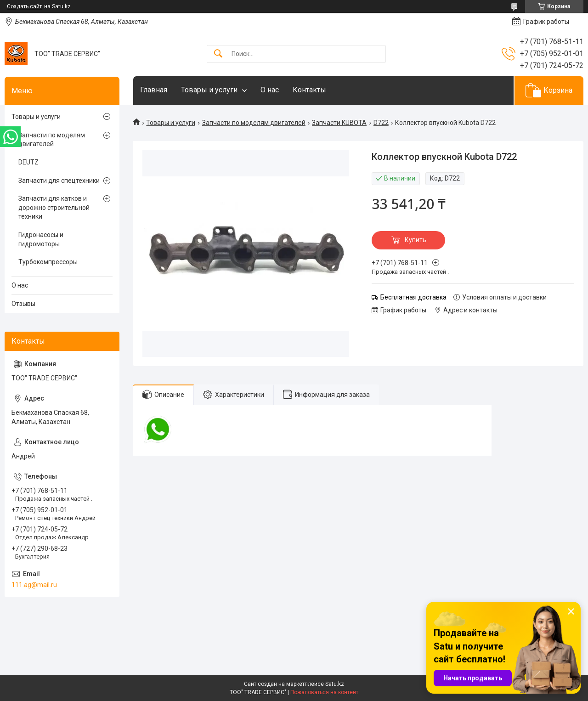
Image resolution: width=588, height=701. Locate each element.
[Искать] (218, 54)
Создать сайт (24, 6)
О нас (270, 90)
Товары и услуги (209, 90)
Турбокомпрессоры (48, 262)
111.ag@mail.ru (34, 585)
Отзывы (23, 304)
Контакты (309, 90)
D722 (381, 123)
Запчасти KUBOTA (339, 123)
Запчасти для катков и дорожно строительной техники (54, 207)
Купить (416, 240)
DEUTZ (28, 162)
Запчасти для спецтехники (59, 181)
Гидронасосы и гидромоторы (41, 239)
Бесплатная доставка (413, 297)
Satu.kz (335, 684)
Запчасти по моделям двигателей (254, 123)
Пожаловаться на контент (324, 692)
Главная (154, 90)
